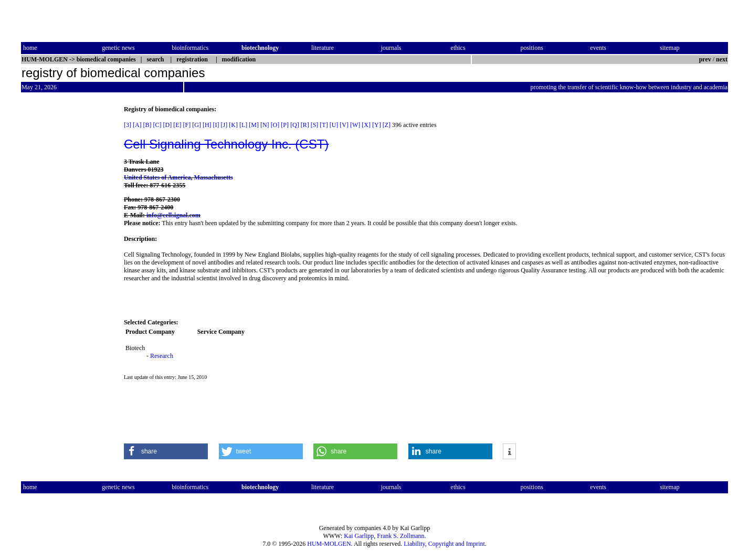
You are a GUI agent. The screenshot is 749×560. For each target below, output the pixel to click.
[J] (224, 125)
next (722, 59)
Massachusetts (214, 177)
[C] (157, 125)
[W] (355, 125)
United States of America (157, 177)
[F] (187, 125)
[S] (315, 125)
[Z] (387, 125)
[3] (128, 125)
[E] (177, 125)
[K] (233, 125)
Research (162, 356)
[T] (324, 125)
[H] (207, 125)
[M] (254, 125)
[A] (137, 125)
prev (705, 59)
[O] (275, 125)
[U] (334, 125)
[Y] (377, 125)
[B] (147, 125)
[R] (305, 125)
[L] (243, 125)
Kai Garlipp (359, 536)
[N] (265, 125)
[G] (197, 125)
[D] (168, 125)
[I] (216, 125)
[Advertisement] (65, 263)
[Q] (295, 125)
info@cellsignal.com (173, 215)
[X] (366, 125)
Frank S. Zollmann (400, 536)
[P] (285, 125)
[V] (344, 125)
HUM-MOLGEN (329, 544)
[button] (166, 451)
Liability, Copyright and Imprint (444, 544)
